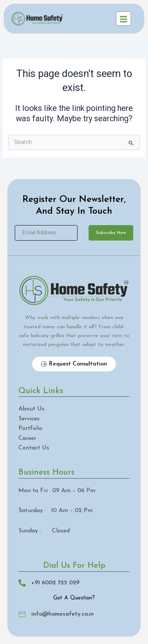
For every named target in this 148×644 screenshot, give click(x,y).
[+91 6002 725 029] (22, 583)
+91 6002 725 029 (55, 583)
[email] (46, 233)
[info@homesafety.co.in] (22, 614)
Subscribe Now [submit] (111, 233)
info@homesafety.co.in (63, 614)
